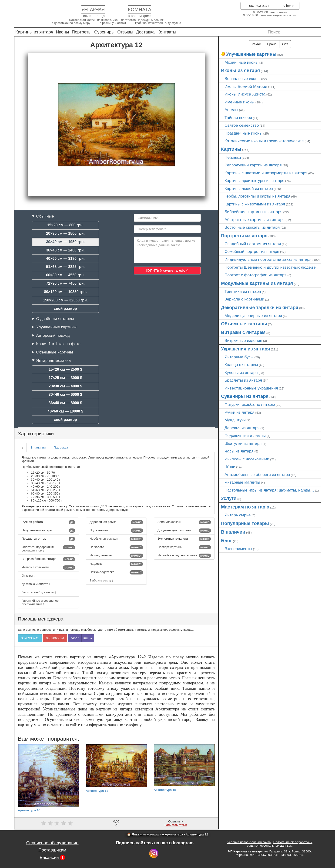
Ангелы (231, 110)
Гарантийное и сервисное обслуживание (40, 602)
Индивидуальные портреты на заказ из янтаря (268, 259)
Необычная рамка (116, 539)
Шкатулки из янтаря (243, 443)
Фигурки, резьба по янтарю (250, 404)
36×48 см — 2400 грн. (65, 250)
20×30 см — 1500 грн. (65, 233)
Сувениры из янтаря (245, 396)
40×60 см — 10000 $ (65, 411)
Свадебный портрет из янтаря (253, 244)
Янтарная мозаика (53, 360)
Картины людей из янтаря (249, 188)
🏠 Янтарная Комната (143, 834)
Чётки (230, 467)
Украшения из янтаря (246, 349)
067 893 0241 (259, 6)
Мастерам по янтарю (245, 507)
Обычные (45, 216)
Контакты (167, 32)
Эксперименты (238, 549)
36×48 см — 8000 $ (65, 403)
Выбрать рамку (102, 580)
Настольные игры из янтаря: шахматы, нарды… (269, 490)
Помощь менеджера (41, 619)
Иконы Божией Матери (246, 86)
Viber (288, 6)
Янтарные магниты (242, 482)
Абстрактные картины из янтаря (255, 220)
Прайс (271, 44)
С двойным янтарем (55, 319)
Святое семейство (242, 125)
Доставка (145, 32)
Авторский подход (53, 335)
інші (88, 638)
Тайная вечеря (238, 118)
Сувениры (104, 32)
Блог (226, 541)
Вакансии (52, 857)
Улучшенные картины (56, 327)
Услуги (229, 498)
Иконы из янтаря (240, 70)
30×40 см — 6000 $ (65, 394)
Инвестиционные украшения (251, 388)
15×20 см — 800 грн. (65, 225)
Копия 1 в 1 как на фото (58, 344)
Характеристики (36, 434)
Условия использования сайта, (249, 842)
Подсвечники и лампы (245, 436)
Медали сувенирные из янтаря (253, 316)
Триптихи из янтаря (243, 291)
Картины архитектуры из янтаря (254, 181)
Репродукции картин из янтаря (253, 165)
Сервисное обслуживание (52, 843)
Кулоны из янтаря (241, 373)
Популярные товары (245, 523)
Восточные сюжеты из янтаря (252, 227)
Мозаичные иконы (241, 62)
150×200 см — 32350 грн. (65, 300)
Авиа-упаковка (184, 522)
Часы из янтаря (239, 451)
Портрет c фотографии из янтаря (256, 275)
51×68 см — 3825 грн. (65, 267)
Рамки (256, 44)
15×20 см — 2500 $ (65, 369)
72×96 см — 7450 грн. (65, 283)
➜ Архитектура (172, 834)
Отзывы (125, 32)
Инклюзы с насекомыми (247, 459)
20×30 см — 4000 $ (65, 386)
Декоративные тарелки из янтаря (260, 307)
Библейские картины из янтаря (253, 212)
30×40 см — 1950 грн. (65, 242)
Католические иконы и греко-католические (264, 141)
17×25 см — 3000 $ (65, 378)
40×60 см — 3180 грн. (65, 259)
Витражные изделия (243, 340)
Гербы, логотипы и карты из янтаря (257, 196)
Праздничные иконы (243, 133)
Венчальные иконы (242, 79)
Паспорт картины (184, 547)
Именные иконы (240, 102)
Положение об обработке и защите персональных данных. (280, 844)
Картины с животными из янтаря (255, 204)
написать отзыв (176, 825)
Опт (285, 44)
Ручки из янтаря (240, 412)
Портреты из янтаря (244, 236)
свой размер (65, 309)
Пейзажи (233, 157)
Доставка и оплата (36, 584)
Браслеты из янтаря (243, 380)
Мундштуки (235, 420)
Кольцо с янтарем (241, 365)
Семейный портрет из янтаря (252, 251)
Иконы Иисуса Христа (245, 94)
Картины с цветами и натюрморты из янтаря (266, 173)
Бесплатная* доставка (39, 592)
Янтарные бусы (239, 357)
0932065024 (55, 638)
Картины (231, 149)
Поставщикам (52, 850)
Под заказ (61, 447)
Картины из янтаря (34, 32)
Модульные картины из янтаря (257, 283)
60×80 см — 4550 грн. (65, 275)
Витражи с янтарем (243, 332)
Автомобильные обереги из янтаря (257, 475)
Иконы (63, 32)
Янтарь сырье (238, 515)
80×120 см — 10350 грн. (65, 292)
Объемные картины (54, 352)
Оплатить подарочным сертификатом (48, 549)
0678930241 (30, 638)
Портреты (82, 32)
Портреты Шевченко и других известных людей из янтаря (278, 267)
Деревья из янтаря (242, 428)
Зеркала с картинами (244, 299)
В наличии (38, 447)
